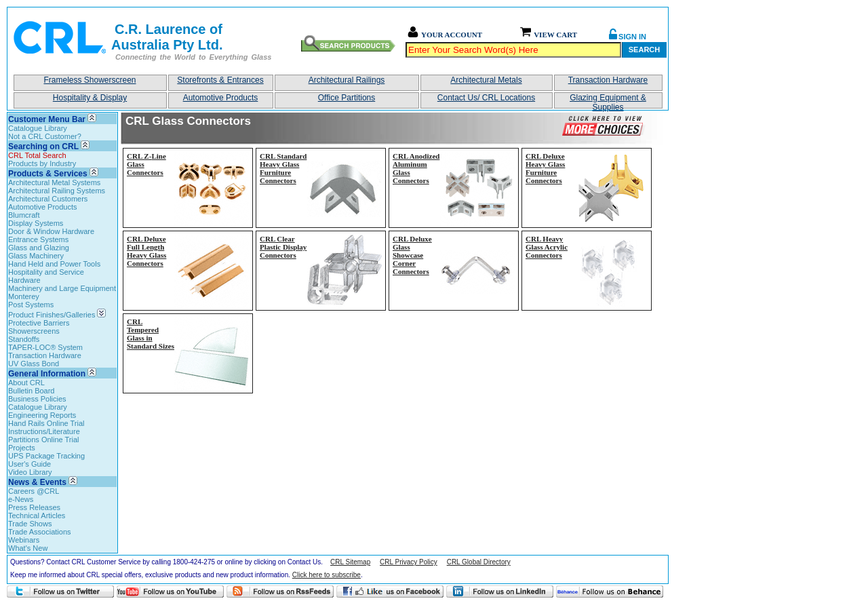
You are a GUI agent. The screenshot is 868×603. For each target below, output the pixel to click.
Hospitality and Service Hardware (46, 276)
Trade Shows (30, 524)
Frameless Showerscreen (90, 80)
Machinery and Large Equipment (62, 288)
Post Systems (31, 305)
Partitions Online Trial (44, 440)
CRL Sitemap (350, 562)
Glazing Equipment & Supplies (608, 101)
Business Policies (37, 399)
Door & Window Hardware (51, 231)
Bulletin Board (32, 391)
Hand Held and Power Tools (54, 264)
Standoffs (24, 339)
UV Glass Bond (34, 364)
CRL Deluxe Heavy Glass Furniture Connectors (545, 168)
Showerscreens (34, 331)
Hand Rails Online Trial (46, 423)
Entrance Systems (38, 239)
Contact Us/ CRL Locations (486, 98)
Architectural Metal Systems (54, 182)
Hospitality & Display (90, 98)
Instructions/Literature (44, 431)
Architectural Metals (486, 80)
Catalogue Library (38, 128)
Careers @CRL (34, 491)
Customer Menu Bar (47, 119)
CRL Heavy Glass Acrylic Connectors (547, 247)
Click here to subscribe (327, 575)
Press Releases (34, 507)
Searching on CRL (43, 147)
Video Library (30, 472)
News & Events (37, 482)
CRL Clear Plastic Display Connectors (283, 247)
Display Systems (36, 223)
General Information (47, 374)
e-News (21, 499)
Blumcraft (24, 215)
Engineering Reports (42, 415)
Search (644, 50)
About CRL (26, 383)
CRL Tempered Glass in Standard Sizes (151, 334)
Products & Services (48, 174)
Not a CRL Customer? (45, 136)
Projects (22, 448)
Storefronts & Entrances (220, 80)
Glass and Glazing (39, 248)
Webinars (24, 540)
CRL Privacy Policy (409, 562)
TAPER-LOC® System (45, 347)
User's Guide (29, 464)
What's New (28, 548)
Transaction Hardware (608, 80)
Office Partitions (347, 98)
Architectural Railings (347, 80)
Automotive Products (221, 98)
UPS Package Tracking (46, 456)
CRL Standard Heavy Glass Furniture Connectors (283, 168)
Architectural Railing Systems (57, 191)
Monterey (24, 296)
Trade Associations (40, 532)
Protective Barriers (39, 323)
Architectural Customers (48, 199)
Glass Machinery (36, 256)
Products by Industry (42, 163)
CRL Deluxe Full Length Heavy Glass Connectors (146, 251)
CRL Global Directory (479, 562)
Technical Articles (37, 516)
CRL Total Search (37, 155)
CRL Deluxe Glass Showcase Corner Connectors (412, 255)
